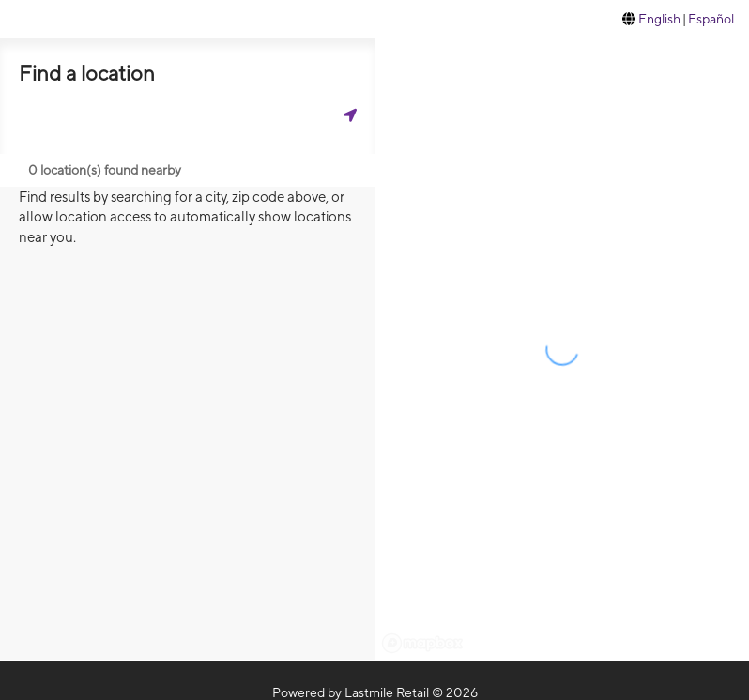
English (659, 19)
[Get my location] (350, 115)
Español (711, 19)
